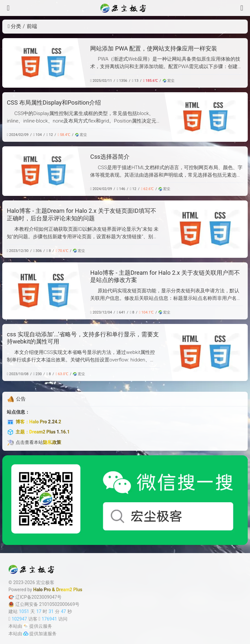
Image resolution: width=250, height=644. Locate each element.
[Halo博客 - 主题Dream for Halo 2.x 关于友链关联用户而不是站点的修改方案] (44, 291)
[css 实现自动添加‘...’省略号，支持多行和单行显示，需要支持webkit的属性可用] (206, 352)
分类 (14, 26)
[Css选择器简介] (44, 171)
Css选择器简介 (110, 157)
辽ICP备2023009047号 (35, 597)
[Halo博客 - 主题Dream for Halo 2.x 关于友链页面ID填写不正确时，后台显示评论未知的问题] (206, 229)
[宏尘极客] (125, 8)
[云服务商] (26, 626)
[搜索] (242, 8)
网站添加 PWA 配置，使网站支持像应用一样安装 (154, 48)
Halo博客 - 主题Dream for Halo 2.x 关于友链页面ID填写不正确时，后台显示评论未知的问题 (82, 214)
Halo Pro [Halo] (42, 590)
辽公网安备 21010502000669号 (44, 604)
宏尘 (169, 81)
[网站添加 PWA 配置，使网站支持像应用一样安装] (44, 63)
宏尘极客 (45, 582)
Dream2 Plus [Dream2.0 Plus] (69, 590)
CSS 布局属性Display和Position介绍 (54, 102)
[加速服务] (26, 634)
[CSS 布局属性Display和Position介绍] (206, 117)
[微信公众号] (125, 500)
